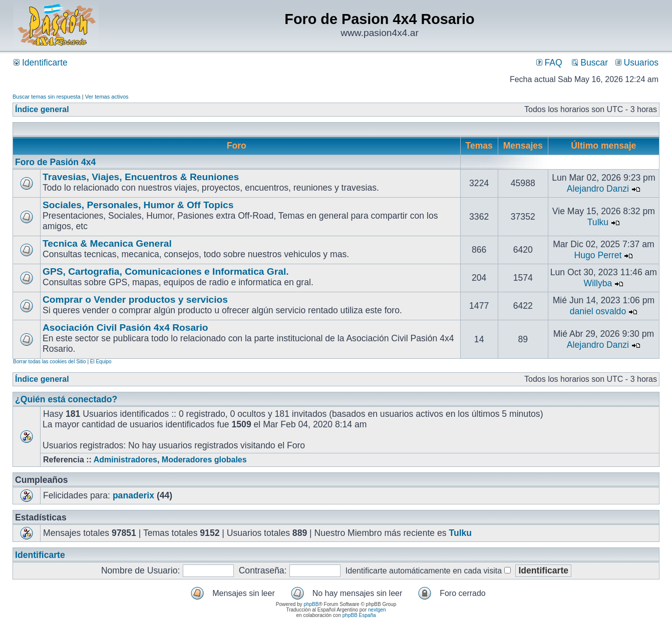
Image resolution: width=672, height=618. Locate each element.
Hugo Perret (598, 255)
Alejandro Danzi (598, 189)
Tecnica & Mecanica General (107, 243)
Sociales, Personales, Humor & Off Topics (138, 205)
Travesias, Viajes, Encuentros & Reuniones (141, 177)
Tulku (598, 222)
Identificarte (41, 63)
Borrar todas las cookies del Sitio (50, 362)
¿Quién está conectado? (66, 399)
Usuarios (637, 63)
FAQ (549, 63)
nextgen (377, 610)
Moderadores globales (204, 460)
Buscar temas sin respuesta (47, 97)
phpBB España (359, 615)
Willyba (598, 283)
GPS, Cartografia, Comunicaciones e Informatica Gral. (166, 271)
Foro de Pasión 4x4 (55, 162)
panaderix (133, 495)
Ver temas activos (107, 97)
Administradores (125, 460)
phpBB (311, 604)
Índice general (42, 109)
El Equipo (101, 362)
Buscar (590, 63)
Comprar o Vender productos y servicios (135, 299)
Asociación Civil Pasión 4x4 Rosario (125, 328)
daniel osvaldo (598, 311)
